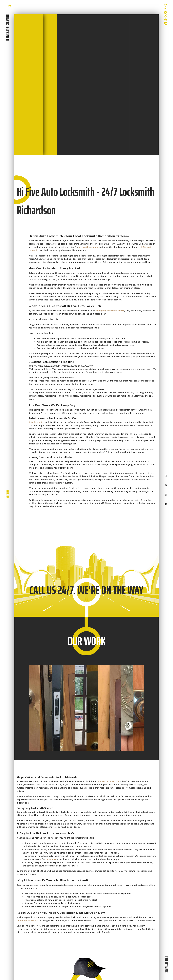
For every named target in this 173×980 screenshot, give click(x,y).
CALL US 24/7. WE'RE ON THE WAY (86, 590)
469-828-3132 (166, 14)
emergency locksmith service (110, 311)
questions (51, 859)
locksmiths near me (89, 247)
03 (166, 495)
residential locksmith (27, 920)
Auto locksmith (36, 422)
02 (166, 485)
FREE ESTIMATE (166, 964)
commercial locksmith (108, 781)
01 (166, 476)
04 (166, 504)
